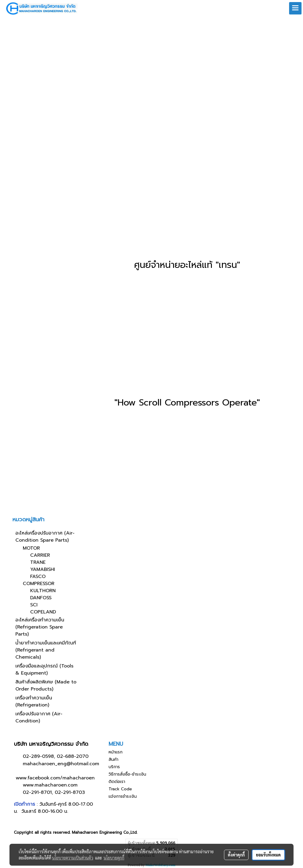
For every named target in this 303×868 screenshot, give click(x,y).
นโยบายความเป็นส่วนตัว (73, 858)
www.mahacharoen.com (50, 785)
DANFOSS (41, 598)
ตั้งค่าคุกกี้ (236, 855)
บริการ (114, 767)
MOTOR (31, 548)
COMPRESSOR (39, 584)
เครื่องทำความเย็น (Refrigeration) (34, 701)
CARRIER (40, 555)
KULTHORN (43, 591)
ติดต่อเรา (117, 782)
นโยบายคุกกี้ (114, 858)
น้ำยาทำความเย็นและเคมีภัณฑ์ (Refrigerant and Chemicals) (46, 650)
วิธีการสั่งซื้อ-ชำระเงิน (127, 774)
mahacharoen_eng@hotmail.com (61, 764)
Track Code (120, 789)
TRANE (38, 562)
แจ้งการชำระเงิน (123, 796)
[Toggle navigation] (295, 8)
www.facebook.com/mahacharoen (55, 778)
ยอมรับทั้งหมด (268, 855)
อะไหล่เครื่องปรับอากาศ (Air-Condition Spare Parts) (45, 537)
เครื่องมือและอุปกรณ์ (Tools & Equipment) (44, 670)
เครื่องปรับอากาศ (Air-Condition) (39, 717)
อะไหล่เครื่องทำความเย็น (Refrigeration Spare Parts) (40, 627)
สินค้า (113, 759)
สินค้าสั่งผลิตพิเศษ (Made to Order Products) (46, 685)
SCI (34, 605)
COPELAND (43, 612)
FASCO (38, 577)
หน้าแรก (116, 752)
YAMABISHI (43, 569)
